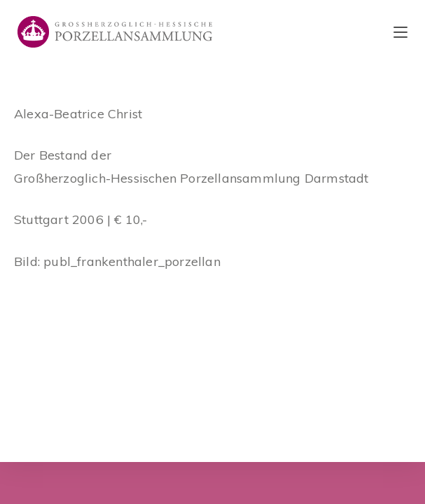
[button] (395, 20)
